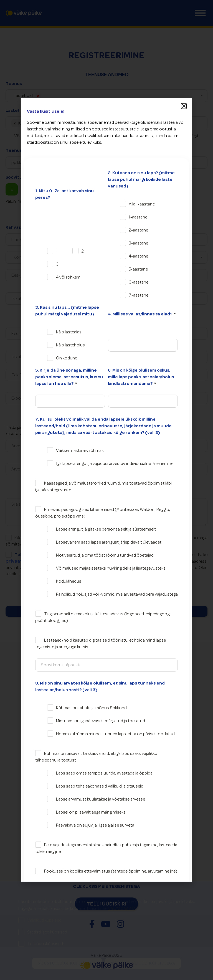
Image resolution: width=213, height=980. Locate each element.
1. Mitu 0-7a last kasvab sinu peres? (64, 194)
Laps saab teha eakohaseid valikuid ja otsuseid (100, 786)
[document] (106, 490)
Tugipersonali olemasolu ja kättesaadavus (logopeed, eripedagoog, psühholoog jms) (103, 617)
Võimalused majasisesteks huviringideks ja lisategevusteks (111, 568)
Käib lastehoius (70, 345)
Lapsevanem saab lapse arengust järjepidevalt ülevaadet (109, 542)
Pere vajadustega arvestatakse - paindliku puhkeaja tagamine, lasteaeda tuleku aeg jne (106, 848)
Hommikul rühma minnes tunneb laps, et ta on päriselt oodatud (115, 734)
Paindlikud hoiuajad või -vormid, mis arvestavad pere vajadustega (117, 594)
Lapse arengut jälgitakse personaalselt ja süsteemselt (106, 529)
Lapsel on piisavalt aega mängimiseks (91, 812)
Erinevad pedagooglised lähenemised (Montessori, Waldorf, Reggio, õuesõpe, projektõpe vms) (103, 513)
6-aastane (139, 282)
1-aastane (138, 217)
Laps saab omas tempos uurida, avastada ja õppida (104, 773)
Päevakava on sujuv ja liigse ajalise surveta (95, 825)
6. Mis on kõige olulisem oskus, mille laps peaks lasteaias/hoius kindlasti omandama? (141, 377)
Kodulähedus (69, 581)
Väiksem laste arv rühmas (80, 451)
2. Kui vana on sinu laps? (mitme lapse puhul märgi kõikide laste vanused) (141, 179)
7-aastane (139, 295)
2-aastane (138, 230)
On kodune (67, 358)
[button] (184, 106)
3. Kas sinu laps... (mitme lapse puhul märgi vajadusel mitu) (67, 311)
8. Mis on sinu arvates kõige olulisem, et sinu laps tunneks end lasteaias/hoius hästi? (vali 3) (100, 686)
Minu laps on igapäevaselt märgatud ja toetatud (101, 721)
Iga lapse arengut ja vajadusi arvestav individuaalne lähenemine (115, 464)
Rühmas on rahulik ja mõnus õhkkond (91, 708)
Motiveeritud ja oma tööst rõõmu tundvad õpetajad (105, 555)
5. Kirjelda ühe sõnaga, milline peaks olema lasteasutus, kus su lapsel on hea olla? (69, 377)
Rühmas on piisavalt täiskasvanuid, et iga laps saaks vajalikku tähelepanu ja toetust (96, 757)
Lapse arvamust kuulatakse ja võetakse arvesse (101, 799)
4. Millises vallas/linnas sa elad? (140, 314)
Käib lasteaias (69, 332)
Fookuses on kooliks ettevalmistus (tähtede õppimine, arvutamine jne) (111, 871)
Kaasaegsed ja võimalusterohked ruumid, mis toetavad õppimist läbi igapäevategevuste (103, 487)
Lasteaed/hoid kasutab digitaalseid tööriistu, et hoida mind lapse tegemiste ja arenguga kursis (101, 644)
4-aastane (138, 256)
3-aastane (138, 243)
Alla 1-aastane (142, 204)
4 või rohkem (68, 277)
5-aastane (138, 269)
